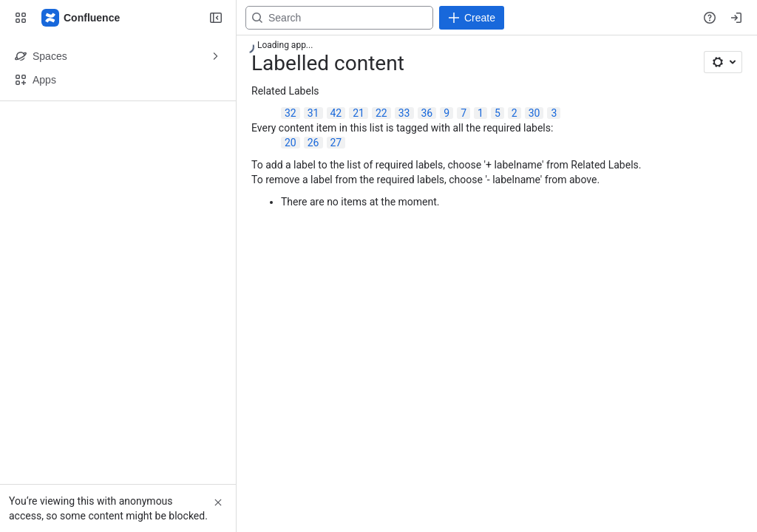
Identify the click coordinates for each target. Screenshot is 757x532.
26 (313, 143)
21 (359, 113)
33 (404, 113)
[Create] (472, 18)
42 (336, 113)
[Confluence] (81, 18)
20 (291, 143)
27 (336, 143)
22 (381, 113)
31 (313, 113)
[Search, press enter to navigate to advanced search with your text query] (339, 18)
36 (427, 113)
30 (534, 113)
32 (291, 113)
